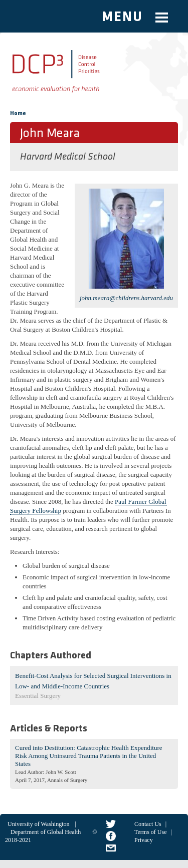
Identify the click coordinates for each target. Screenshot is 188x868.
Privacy (144, 840)
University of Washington (38, 824)
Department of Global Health (46, 832)
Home (18, 114)
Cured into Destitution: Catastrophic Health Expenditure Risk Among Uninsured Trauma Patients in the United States (89, 756)
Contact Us (148, 824)
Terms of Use (150, 832)
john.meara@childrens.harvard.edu (126, 298)
